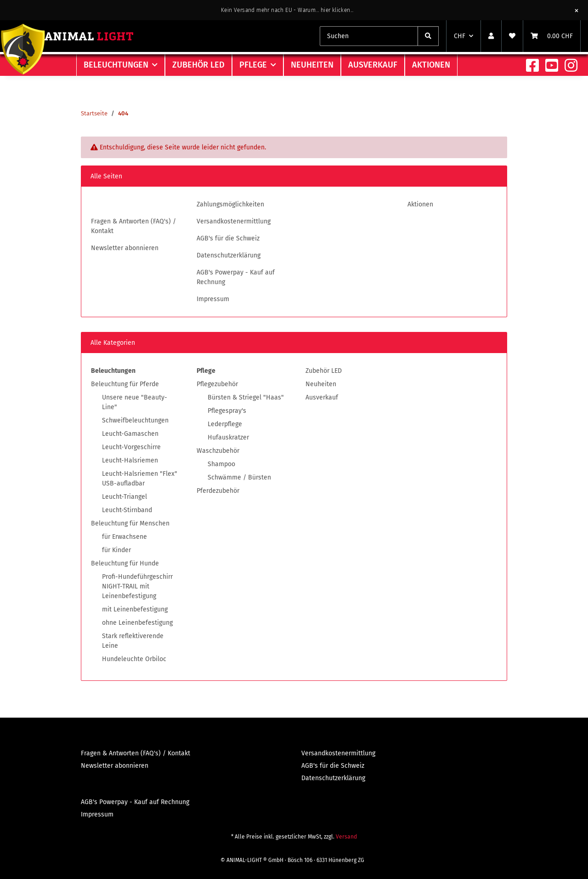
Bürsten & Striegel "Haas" (246, 397)
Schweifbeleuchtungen (135, 420)
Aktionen (431, 65)
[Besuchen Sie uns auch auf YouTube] (552, 66)
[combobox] (369, 36)
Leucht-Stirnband (127, 510)
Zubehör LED (324, 371)
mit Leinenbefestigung (135, 609)
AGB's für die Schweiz (228, 238)
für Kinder (116, 550)
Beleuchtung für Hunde (125, 563)
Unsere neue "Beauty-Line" (135, 402)
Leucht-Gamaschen (130, 434)
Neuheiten (321, 384)
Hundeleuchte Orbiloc (134, 659)
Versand (346, 837)
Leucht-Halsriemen (130, 460)
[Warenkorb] (552, 36)
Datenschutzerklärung (229, 255)
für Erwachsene (124, 537)
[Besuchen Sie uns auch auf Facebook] (532, 66)
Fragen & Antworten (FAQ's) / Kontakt (133, 226)
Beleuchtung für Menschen (130, 523)
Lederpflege (225, 424)
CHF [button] (460, 36)
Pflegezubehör (217, 384)
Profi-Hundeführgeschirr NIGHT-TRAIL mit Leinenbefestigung (137, 586)
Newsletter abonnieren (125, 248)
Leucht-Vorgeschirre (131, 447)
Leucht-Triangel (124, 497)
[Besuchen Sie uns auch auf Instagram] (571, 66)
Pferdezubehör (218, 491)
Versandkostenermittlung (234, 221)
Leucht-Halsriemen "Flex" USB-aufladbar (140, 479)
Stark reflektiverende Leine (133, 641)
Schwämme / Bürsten (239, 477)
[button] (491, 36)
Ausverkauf (322, 397)
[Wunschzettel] (512, 36)
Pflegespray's (227, 411)
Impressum (213, 299)
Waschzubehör (218, 451)
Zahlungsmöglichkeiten (230, 204)
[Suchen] (428, 36)
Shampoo (221, 464)
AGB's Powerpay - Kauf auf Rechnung (236, 277)
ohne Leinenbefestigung (137, 623)
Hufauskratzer (228, 437)
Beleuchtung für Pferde (125, 384)
